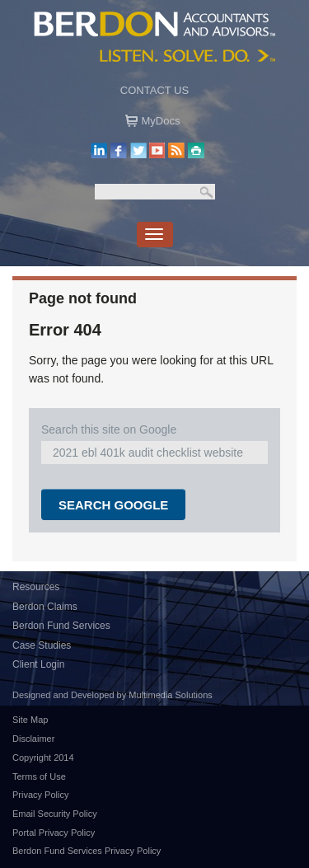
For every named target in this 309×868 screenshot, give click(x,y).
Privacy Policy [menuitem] (40, 795)
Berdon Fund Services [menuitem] (61, 626)
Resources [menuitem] (36, 587)
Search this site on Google (109, 429)
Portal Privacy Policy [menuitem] (54, 833)
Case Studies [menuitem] (42, 645)
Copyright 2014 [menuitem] (43, 758)
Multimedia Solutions (171, 695)
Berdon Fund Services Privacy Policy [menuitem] (87, 851)
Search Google (113, 505)
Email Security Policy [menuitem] (55, 814)
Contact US (154, 90)
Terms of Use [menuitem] (39, 777)
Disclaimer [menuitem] (33, 739)
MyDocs (161, 121)
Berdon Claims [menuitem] (45, 607)
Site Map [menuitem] (30, 720)
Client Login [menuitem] (38, 664)
